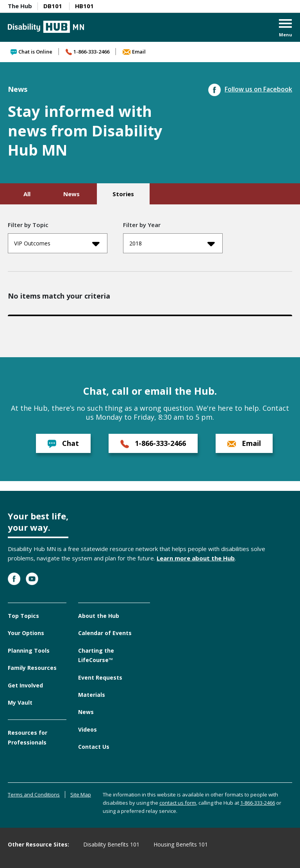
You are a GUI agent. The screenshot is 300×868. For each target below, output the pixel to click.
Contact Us (94, 747)
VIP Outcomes (57, 243)
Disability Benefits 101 (111, 844)
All (27, 194)
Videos (87, 729)
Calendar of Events (105, 633)
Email (134, 52)
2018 (172, 243)
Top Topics (23, 616)
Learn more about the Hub (196, 558)
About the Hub (99, 616)
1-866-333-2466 (87, 52)
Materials (92, 695)
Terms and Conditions (34, 795)
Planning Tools (29, 651)
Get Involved (25, 685)
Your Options (26, 633)
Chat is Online (31, 52)
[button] (286, 29)
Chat (63, 443)
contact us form (178, 803)
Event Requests (100, 677)
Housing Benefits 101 (181, 844)
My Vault (20, 702)
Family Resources (32, 668)
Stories (123, 194)
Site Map (81, 795)
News (71, 194)
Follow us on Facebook (250, 89)
